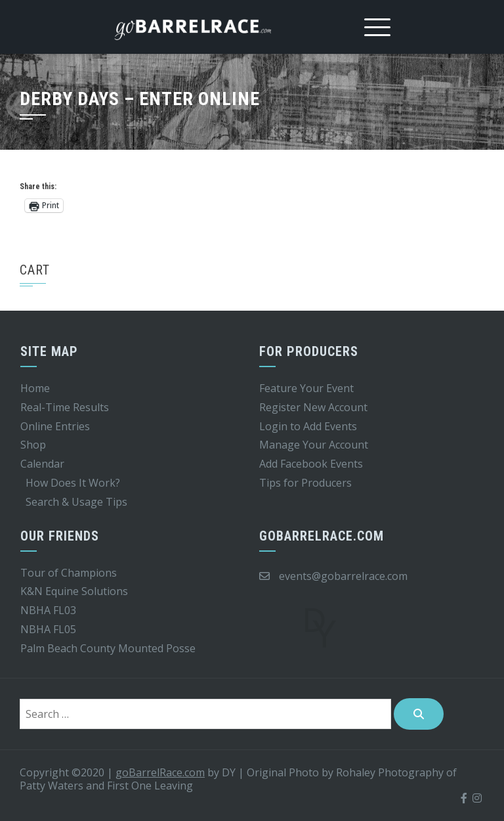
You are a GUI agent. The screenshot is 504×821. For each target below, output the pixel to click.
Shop (33, 445)
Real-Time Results (65, 407)
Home (35, 388)
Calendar (42, 464)
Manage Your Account (314, 445)
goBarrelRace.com (160, 772)
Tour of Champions (69, 573)
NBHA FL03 (48, 610)
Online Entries (55, 426)
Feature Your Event (306, 388)
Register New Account (313, 407)
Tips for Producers (305, 483)
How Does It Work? (73, 483)
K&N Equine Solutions (74, 591)
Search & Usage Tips (76, 502)
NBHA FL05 (48, 629)
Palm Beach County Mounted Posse (108, 648)
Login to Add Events (308, 426)
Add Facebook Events (311, 464)
